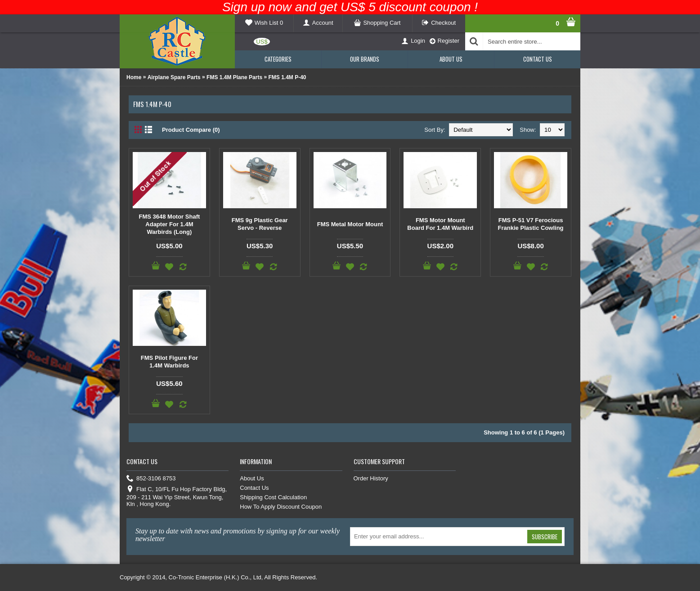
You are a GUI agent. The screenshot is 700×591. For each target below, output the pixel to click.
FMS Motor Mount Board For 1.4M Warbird (440, 224)
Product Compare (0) (191, 130)
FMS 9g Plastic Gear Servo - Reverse (260, 224)
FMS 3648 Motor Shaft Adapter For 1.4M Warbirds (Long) (170, 224)
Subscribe (545, 537)
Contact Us (254, 488)
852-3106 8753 (151, 479)
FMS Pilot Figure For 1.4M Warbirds (169, 362)
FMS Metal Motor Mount (350, 224)
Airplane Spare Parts (174, 77)
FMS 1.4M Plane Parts (234, 77)
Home (134, 77)
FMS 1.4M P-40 (287, 77)
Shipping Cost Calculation (273, 497)
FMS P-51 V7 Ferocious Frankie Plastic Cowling (531, 224)
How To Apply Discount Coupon (281, 507)
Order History (371, 478)
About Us (252, 478)
